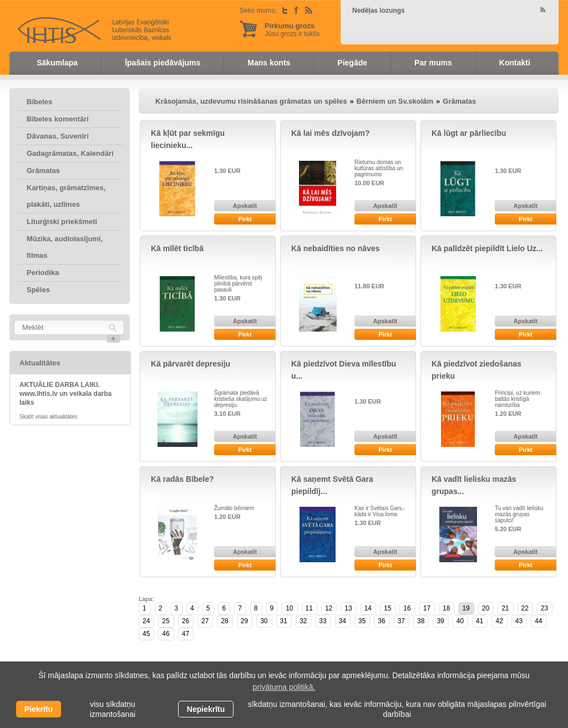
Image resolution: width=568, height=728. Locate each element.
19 (466, 608)
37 (401, 621)
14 (368, 608)
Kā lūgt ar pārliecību (469, 133)
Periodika (43, 273)
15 (387, 608)
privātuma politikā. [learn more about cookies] (284, 687)
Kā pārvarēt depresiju (191, 364)
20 (486, 608)
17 (427, 608)
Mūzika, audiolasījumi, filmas (65, 247)
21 (505, 608)
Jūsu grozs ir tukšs (292, 30)
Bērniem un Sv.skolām (395, 101)
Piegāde (352, 63)
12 (329, 608)
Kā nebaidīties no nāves (336, 248)
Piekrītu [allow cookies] (39, 709)
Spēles (38, 290)
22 (525, 608)
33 (323, 621)
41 (480, 621)
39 (440, 621)
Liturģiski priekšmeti (62, 222)
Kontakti (515, 63)
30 (264, 621)
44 (538, 621)
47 (186, 634)
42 (499, 621)
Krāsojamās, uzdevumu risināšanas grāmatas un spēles (251, 101)
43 (519, 621)
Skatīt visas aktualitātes (49, 417)
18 (446, 608)
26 (186, 621)
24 (146, 621)
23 (544, 608)
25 (166, 621)
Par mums (433, 63)
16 (407, 608)
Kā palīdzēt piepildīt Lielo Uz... (487, 248)
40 (460, 621)
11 (309, 608)
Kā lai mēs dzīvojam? (331, 133)
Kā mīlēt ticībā (177, 248)
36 (381, 621)
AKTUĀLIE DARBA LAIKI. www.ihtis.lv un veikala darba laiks (65, 394)
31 (284, 621)
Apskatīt (245, 206)
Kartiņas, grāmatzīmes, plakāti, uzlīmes (66, 196)
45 (146, 634)
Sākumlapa (57, 63)
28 (224, 621)
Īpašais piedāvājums (163, 63)
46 (166, 634)
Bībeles (39, 102)
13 (348, 608)
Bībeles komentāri (58, 119)
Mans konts (269, 63)
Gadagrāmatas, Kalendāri (70, 153)
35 (362, 621)
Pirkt (245, 219)
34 (343, 621)
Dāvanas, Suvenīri (58, 136)
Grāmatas (43, 170)
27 (205, 621)
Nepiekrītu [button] (206, 709)
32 (303, 621)
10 (289, 608)
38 (421, 621)
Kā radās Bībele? (182, 479)
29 (244, 621)
